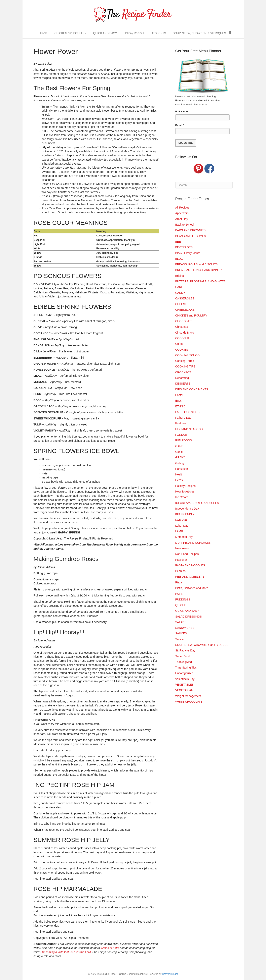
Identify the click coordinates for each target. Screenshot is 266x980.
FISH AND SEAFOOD (189, 429)
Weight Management (188, 696)
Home (44, 33)
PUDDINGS (183, 599)
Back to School (185, 225)
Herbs (179, 480)
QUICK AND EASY (105, 33)
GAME (179, 446)
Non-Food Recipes (187, 554)
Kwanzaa (181, 520)
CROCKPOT (183, 372)
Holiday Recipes (134, 33)
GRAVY (180, 457)
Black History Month (188, 253)
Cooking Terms (185, 361)
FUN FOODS (184, 440)
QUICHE (181, 605)
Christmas (182, 327)
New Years (182, 548)
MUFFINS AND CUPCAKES (193, 543)
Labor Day (182, 526)
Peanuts (180, 571)
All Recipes (182, 208)
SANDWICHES (185, 628)
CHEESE (181, 304)
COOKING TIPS (185, 366)
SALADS (181, 622)
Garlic (179, 452)
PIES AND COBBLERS (190, 577)
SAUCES (181, 633)
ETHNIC (181, 406)
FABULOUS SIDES (187, 412)
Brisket (180, 276)
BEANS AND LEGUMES (191, 236)
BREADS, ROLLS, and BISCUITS (197, 264)
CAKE (179, 287)
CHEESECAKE (185, 310)
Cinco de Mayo (185, 333)
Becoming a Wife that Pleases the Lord (66, 952)
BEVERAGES (184, 247)
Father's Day (183, 418)
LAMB (179, 531)
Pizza (179, 582)
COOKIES (182, 350)
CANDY (180, 293)
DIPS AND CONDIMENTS (192, 389)
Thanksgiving (184, 662)
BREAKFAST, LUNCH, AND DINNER (199, 270)
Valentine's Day (185, 679)
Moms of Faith (110, 948)
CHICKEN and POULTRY (70, 33)
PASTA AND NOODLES (190, 565)
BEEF (179, 242)
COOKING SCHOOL (188, 355)
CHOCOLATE (184, 321)
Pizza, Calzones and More (192, 588)
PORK (179, 594)
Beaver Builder (170, 974)
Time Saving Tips (186, 668)
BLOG (179, 259)
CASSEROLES (185, 298)
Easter (179, 395)
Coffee (179, 344)
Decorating (182, 378)
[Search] (230, 33)
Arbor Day (182, 219)
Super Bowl (183, 656)
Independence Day (187, 509)
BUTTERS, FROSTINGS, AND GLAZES (200, 281)
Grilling (180, 463)
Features (181, 423)
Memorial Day (184, 537)
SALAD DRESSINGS (189, 617)
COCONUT (182, 338)
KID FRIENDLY (185, 514)
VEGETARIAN (184, 690)
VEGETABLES (185, 685)
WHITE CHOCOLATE (189, 702)
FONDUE (181, 435)
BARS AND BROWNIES (191, 230)
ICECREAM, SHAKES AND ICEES (197, 503)
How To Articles (185, 492)
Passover (181, 560)
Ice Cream (182, 497)
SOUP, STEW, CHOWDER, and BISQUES (199, 33)
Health (179, 474)
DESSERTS (158, 33)
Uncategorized (184, 673)
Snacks (180, 639)
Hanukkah (182, 469)
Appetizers (182, 213)
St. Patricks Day (185, 650)
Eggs (179, 401)
